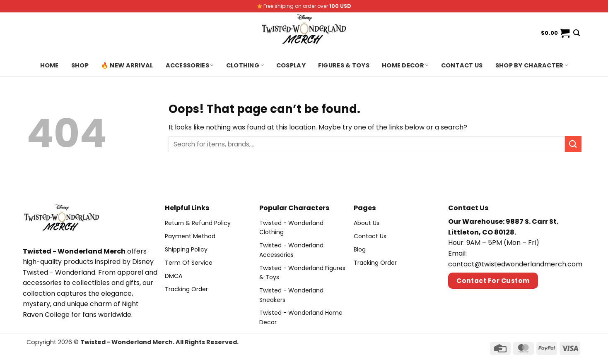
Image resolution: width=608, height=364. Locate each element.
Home (49, 65)
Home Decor (405, 65)
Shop (80, 65)
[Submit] (573, 144)
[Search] (577, 33)
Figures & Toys (344, 65)
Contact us (462, 65)
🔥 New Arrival (127, 65)
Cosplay (291, 65)
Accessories (190, 65)
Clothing (245, 65)
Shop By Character (532, 65)
